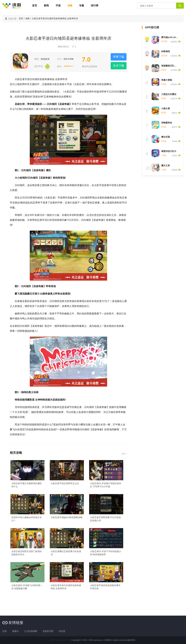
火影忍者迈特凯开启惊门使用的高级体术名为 (27, 553)
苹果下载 (119, 57)
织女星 (62, 631)
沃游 (4, 631)
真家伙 (15, 631)
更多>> (124, 454)
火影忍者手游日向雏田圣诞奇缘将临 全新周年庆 (66, 587)
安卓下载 (119, 66)
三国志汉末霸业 (169, 94)
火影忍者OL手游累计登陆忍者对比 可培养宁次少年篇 (106, 485)
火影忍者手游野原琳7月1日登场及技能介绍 (105, 519)
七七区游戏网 (31, 631)
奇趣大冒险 (167, 80)
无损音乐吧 (48, 631)
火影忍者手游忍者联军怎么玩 (65, 483)
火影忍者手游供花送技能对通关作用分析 (105, 587)
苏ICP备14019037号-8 (61, 640)
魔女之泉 (166, 165)
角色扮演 (45, 59)
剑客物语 (166, 51)
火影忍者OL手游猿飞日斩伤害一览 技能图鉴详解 (27, 587)
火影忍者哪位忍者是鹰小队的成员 (66, 553)
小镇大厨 (166, 108)
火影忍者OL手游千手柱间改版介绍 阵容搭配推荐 (106, 553)
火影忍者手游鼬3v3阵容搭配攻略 (67, 517)
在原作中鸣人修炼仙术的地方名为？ (27, 519)
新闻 (46, 6)
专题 (82, 6)
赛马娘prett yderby (171, 37)
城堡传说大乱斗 (169, 151)
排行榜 (95, 6)
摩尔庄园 (166, 137)
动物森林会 (167, 123)
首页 (35, 6)
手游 (58, 6)
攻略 (70, 6)
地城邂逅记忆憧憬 (170, 66)
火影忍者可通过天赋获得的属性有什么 (27, 485)
